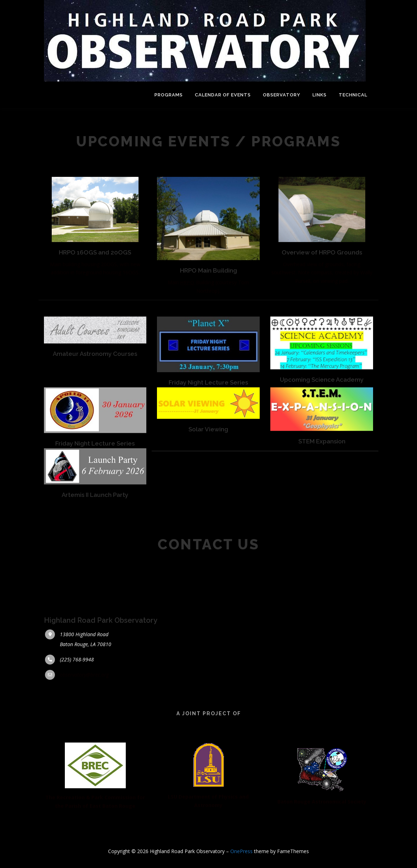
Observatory (282, 95)
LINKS (320, 95)
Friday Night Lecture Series (208, 404)
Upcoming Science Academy (322, 401)
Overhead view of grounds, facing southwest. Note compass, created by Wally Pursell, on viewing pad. (322, 283)
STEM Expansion (322, 459)
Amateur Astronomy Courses (95, 375)
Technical (353, 95)
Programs (169, 95)
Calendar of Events (223, 95)
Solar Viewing (208, 447)
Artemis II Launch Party (95, 510)
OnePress (241, 851)
